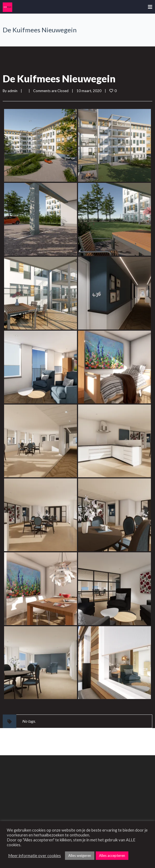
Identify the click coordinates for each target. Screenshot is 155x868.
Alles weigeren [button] (80, 856)
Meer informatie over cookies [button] (35, 856)
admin (13, 91)
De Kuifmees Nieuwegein (59, 79)
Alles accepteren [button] (112, 856)
